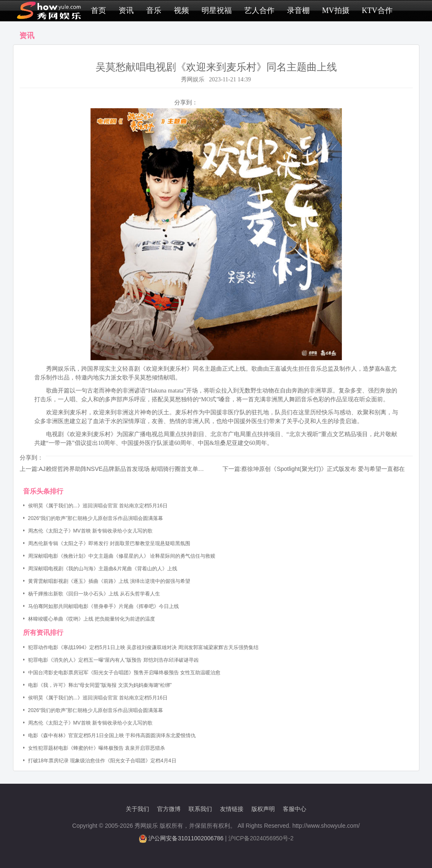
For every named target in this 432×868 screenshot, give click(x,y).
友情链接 (232, 809)
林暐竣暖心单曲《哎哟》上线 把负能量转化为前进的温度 (92, 619)
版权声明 (263, 809)
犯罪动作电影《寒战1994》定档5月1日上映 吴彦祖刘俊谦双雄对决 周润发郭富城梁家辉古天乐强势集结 (144, 647)
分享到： (186, 102)
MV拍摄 (336, 10)
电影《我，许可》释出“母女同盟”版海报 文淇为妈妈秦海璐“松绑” (100, 685)
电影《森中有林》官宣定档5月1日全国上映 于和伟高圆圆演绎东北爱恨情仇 (112, 735)
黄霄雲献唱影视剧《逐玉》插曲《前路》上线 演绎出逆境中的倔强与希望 (109, 581)
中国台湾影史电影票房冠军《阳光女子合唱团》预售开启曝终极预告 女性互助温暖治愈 (124, 673)
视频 (181, 10)
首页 (98, 10)
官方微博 (169, 809)
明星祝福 (217, 10)
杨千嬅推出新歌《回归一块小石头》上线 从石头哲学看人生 (94, 594)
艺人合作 (259, 10)
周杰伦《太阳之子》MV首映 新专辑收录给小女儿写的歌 (90, 531)
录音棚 (298, 10)
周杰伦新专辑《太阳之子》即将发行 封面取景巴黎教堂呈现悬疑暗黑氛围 (109, 543)
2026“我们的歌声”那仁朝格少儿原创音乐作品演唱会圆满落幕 (96, 518)
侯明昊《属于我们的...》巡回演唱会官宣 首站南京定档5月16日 (98, 506)
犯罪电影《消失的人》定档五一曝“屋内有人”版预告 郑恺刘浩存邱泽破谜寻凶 (113, 660)
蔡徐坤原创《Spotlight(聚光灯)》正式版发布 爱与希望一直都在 (323, 469)
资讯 (126, 10)
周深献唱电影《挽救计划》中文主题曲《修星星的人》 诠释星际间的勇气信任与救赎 (122, 556)
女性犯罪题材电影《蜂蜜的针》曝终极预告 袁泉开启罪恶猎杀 (97, 748)
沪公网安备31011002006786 (186, 838)
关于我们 (137, 809)
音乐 (154, 10)
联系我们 (200, 809)
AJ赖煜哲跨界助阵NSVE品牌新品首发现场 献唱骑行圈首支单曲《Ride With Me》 (145, 469)
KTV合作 (377, 10)
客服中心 (295, 809)
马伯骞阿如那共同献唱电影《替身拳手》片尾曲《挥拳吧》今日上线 (103, 606)
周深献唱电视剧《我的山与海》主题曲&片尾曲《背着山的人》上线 (103, 569)
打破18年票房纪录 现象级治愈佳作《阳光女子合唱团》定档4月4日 (102, 761)
